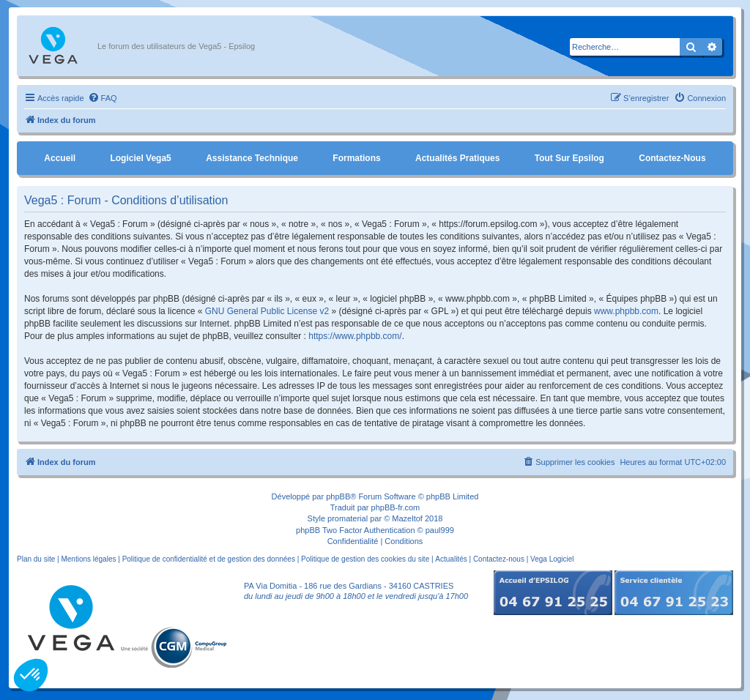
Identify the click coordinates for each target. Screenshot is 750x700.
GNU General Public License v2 (267, 311)
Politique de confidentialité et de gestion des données (209, 559)
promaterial (348, 518)
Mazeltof (407, 518)
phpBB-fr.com (396, 507)
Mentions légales (88, 559)
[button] (31, 675)
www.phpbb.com (626, 311)
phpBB (338, 496)
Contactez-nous (672, 158)
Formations (356, 158)
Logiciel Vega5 (140, 158)
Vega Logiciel (552, 559)
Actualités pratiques (457, 158)
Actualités (451, 559)
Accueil (60, 158)
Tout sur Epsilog (569, 158)
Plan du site (36, 559)
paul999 (440, 530)
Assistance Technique (252, 158)
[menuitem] (103, 98)
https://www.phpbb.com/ (355, 336)
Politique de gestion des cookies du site (365, 559)
